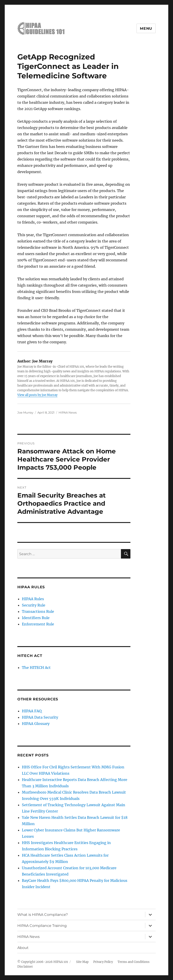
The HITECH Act (36, 668)
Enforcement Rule (38, 624)
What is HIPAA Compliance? (43, 915)
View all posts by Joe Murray (37, 395)
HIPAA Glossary (36, 724)
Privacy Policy (103, 962)
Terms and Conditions (134, 962)
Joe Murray (25, 412)
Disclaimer (25, 967)
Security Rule (34, 605)
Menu (146, 28)
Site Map (82, 962)
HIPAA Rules (33, 599)
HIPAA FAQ (32, 711)
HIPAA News (68, 412)
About (23, 948)
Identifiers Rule (36, 618)
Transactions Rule (38, 611)
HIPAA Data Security (40, 717)
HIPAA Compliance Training (42, 926)
